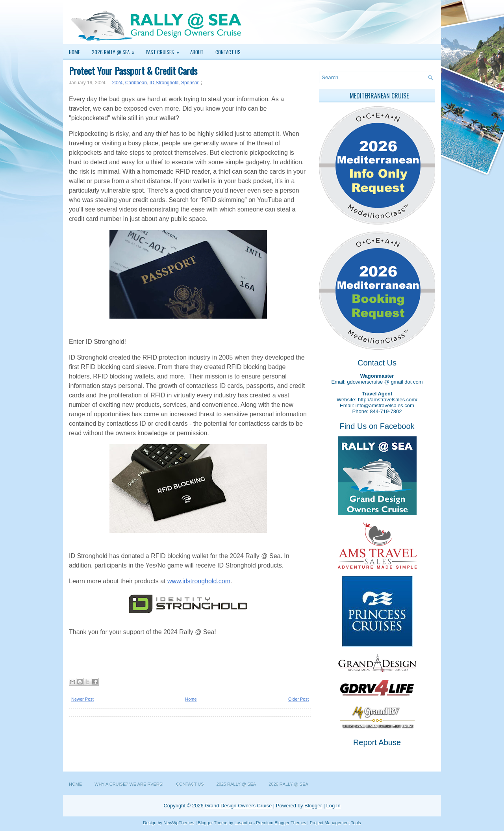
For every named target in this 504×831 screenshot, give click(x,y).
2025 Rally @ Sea (236, 784)
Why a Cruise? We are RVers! (129, 784)
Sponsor (190, 83)
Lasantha (243, 823)
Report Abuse (377, 742)
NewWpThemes (179, 823)
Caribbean (136, 83)
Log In (333, 806)
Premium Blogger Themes (281, 823)
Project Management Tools (335, 823)
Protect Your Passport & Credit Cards (133, 70)
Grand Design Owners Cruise (238, 806)
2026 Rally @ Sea (116, 50)
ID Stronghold (164, 83)
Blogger (313, 806)
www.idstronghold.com (199, 581)
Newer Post (82, 699)
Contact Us (228, 52)
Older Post (298, 699)
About (197, 52)
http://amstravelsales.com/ (388, 400)
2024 (117, 83)
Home (74, 52)
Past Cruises (165, 50)
